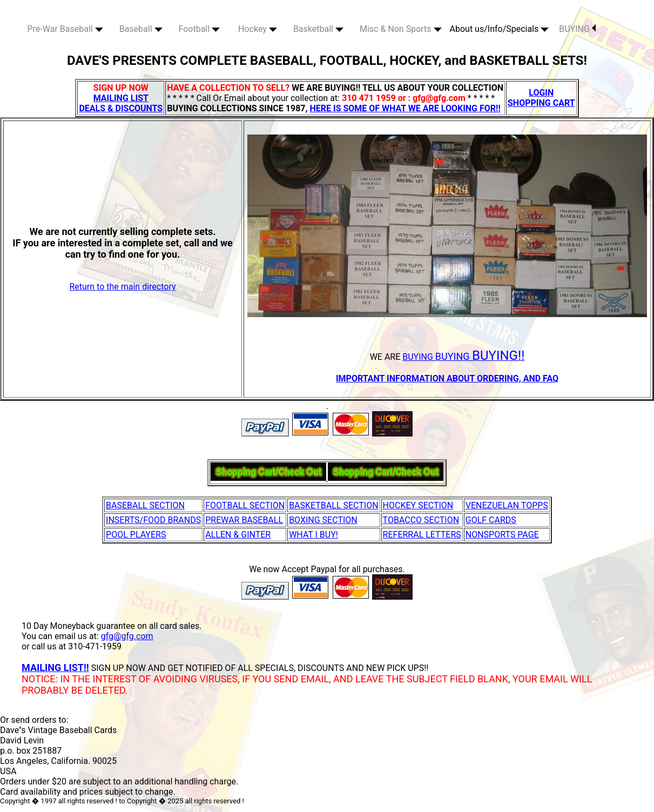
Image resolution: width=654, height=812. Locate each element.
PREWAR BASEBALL (244, 520)
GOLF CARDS (491, 520)
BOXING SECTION (323, 520)
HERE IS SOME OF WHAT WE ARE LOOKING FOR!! (405, 108)
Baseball (141, 29)
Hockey (258, 29)
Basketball (318, 29)
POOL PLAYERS (136, 535)
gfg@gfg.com (127, 636)
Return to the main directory (122, 287)
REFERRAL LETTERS (422, 535)
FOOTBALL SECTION (245, 505)
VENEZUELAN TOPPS (507, 505)
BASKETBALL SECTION (333, 505)
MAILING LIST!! (55, 667)
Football (200, 29)
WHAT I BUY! (313, 535)
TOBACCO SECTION (421, 520)
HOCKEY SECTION (418, 505)
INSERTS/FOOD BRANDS (153, 520)
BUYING (577, 29)
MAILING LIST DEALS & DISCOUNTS (121, 103)
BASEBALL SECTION (145, 505)
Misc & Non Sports (401, 29)
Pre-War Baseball (65, 29)
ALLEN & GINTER (238, 535)
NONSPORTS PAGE (502, 535)
